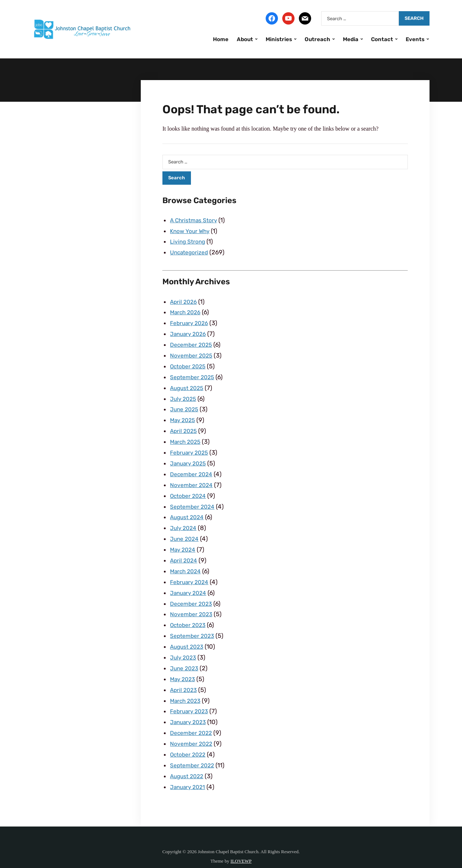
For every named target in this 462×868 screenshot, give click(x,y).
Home (221, 39)
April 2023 (184, 675)
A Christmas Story (196, 220)
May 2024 (184, 540)
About (245, 39)
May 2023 (184, 665)
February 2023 (191, 696)
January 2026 (190, 331)
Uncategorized (191, 251)
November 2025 (193, 352)
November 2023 (193, 602)
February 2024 (191, 571)
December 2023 (193, 592)
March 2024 (187, 561)
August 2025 (188, 383)
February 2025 (191, 446)
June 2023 (186, 654)
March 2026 (187, 310)
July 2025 (184, 394)
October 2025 (190, 363)
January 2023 (190, 706)
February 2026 (191, 321)
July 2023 (184, 644)
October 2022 (190, 738)
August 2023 (188, 634)
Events (415, 39)
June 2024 (186, 529)
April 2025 (184, 425)
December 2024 (193, 467)
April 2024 (185, 550)
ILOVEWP (241, 843)
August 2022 (188, 759)
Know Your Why (192, 231)
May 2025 (184, 415)
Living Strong (189, 241)
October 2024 (190, 488)
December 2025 (193, 342)
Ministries (279, 39)
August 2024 (189, 508)
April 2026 (184, 300)
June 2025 (186, 404)
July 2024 (184, 519)
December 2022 (193, 717)
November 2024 (193, 477)
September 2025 (194, 373)
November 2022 (193, 727)
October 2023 (190, 613)
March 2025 (187, 435)
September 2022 (194, 748)
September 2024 (194, 498)
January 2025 (190, 456)
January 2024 (190, 582)
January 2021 (189, 769)
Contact (382, 39)
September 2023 (194, 623)
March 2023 (187, 686)
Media (351, 39)
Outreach (317, 39)
